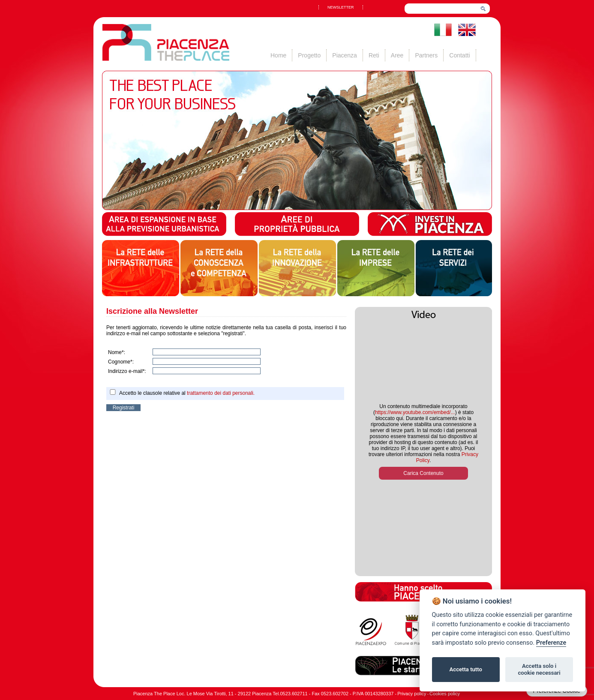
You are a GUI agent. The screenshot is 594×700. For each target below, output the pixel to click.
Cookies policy (445, 694)
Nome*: (117, 352)
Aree (397, 55)
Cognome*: (121, 362)
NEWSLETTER (341, 7)
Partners (426, 55)
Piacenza (345, 55)
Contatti (459, 55)
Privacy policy (412, 694)
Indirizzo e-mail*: (127, 371)
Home (278, 55)
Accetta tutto (466, 669)
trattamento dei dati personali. (221, 393)
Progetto (309, 55)
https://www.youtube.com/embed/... (415, 412)
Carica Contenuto (423, 473)
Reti (374, 55)
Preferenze (551, 643)
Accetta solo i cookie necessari (539, 669)
